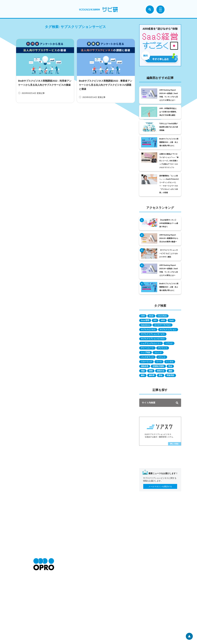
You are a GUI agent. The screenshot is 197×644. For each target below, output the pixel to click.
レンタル (146, 382)
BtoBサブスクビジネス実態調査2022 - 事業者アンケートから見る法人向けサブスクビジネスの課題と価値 (106, 85)
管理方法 (156, 392)
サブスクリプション (151, 341)
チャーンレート (149, 362)
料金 (162, 387)
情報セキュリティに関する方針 (76, 620)
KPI (159, 321)
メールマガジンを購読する (160, 513)
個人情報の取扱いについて (74, 616)
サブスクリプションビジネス (155, 352)
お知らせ (37, 608)
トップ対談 (147, 367)
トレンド (162, 367)
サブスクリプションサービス (155, 346)
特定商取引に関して (72, 608)
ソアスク (174, 357)
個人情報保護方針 (71, 612)
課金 (166, 397)
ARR (144, 316)
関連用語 (146, 402)
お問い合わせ (39, 620)
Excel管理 (147, 321)
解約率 (155, 397)
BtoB (155, 316)
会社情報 (37, 612)
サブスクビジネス (150, 336)
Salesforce (158, 326)
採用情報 (37, 616)
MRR (169, 321)
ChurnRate (168, 316)
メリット (166, 372)
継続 (168, 392)
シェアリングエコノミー (153, 357)
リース (163, 377)
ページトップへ (189, 636)
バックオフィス (149, 372)
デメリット (167, 362)
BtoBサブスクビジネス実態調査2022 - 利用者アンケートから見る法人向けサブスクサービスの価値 (45, 85)
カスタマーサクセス (151, 331)
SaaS (144, 326)
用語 (173, 387)
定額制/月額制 (148, 387)
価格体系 (160, 382)
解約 (144, 397)
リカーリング (148, 377)
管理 (144, 392)
